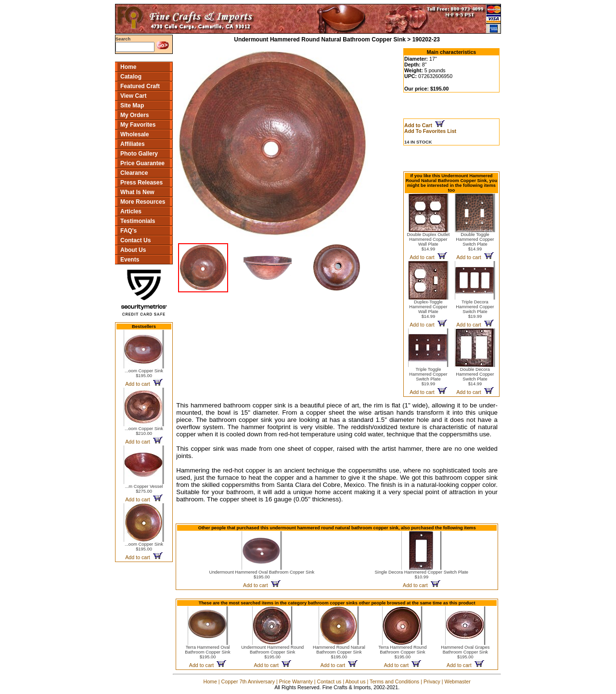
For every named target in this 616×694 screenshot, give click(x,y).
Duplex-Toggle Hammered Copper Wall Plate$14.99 (428, 309)
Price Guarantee (142, 163)
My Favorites (138, 125)
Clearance (134, 173)
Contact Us (135, 240)
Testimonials (138, 221)
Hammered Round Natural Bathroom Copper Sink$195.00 (339, 652)
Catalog (131, 77)
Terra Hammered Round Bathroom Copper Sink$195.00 (402, 652)
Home (128, 67)
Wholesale (135, 134)
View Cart (133, 96)
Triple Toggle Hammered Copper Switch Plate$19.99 (428, 377)
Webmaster (458, 681)
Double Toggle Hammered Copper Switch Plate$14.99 (475, 242)
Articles (131, 211)
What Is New (137, 192)
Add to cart (144, 384)
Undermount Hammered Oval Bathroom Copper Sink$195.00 (262, 575)
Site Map (132, 105)
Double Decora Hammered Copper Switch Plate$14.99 (475, 377)
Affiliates (133, 144)
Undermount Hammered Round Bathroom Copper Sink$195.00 (272, 652)
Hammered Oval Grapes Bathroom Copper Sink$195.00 (465, 652)
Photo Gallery (139, 154)
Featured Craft (140, 86)
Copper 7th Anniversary (248, 681)
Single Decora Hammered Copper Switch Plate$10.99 (422, 575)
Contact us (329, 681)
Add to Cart (424, 125)
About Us (133, 250)
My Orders (135, 115)
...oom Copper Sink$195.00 (144, 373)
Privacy (432, 681)
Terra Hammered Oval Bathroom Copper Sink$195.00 (207, 652)
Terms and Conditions (394, 681)
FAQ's (128, 231)
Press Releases (141, 183)
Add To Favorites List (430, 131)
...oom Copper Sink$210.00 (144, 431)
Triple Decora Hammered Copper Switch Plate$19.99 (475, 309)
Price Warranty (296, 681)
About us (356, 681)
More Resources (143, 202)
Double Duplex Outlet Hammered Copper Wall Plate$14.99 (429, 242)
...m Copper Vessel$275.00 (144, 489)
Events (130, 260)
